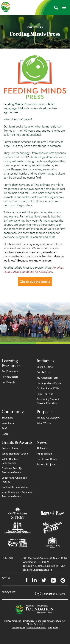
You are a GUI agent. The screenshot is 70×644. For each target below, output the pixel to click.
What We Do (44, 423)
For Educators (10, 371)
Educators (7, 417)
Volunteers (8, 423)
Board (5, 434)
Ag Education (44, 453)
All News (42, 448)
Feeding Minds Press (49, 383)
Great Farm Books (47, 459)
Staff (4, 428)
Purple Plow (44, 372)
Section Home (45, 367)
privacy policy (19, 627)
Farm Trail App (45, 394)
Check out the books (35, 281)
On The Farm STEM (48, 388)
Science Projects (46, 464)
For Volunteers (10, 377)
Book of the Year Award (15, 487)
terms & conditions (37, 627)
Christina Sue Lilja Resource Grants (12, 470)
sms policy (53, 627)
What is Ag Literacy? (48, 417)
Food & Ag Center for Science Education (49, 401)
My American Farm (48, 377)
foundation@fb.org (41, 570)
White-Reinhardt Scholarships (11, 461)
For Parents (8, 382)
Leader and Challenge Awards (14, 479)
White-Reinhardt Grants (15, 453)
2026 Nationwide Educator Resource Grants (17, 494)
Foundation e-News (50, 594)
